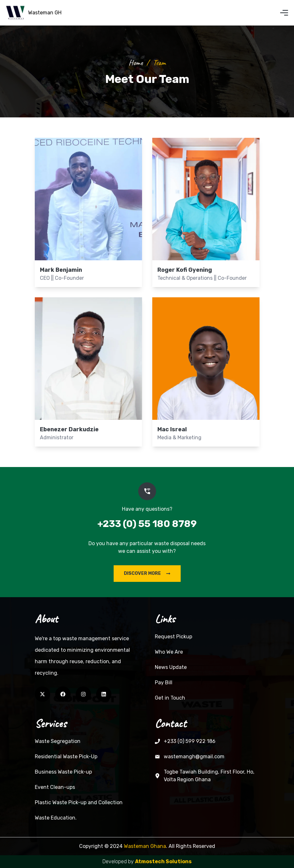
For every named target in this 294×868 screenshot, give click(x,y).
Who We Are (169, 652)
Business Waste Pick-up (63, 772)
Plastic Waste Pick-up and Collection (79, 802)
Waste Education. (56, 818)
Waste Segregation (58, 741)
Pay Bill (164, 683)
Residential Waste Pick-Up (66, 757)
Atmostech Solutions (163, 861)
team (159, 63)
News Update (171, 667)
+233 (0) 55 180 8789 (147, 524)
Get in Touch (170, 698)
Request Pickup (173, 637)
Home (136, 63)
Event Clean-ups (55, 787)
